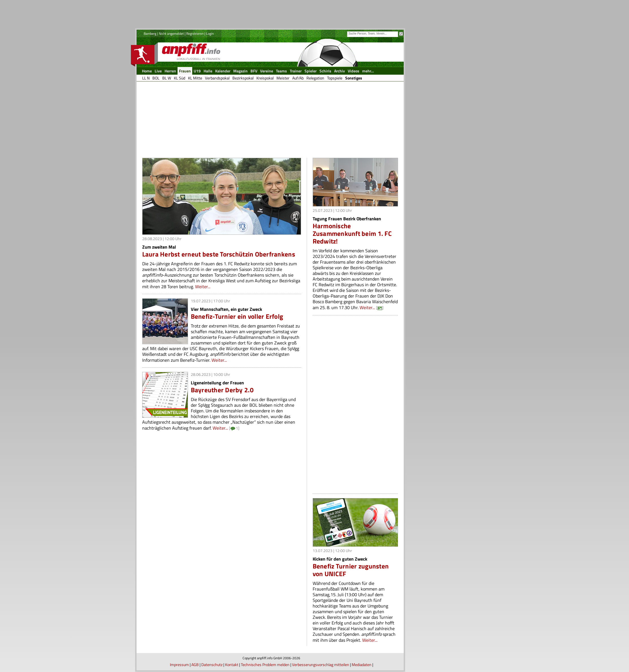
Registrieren (195, 34)
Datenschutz (212, 665)
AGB (195, 665)
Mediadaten (362, 665)
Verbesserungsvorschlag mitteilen (321, 665)
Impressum (179, 665)
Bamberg (150, 34)
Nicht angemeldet (171, 34)
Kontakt (232, 665)
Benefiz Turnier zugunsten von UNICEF (351, 570)
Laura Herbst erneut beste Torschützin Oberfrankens (219, 254)
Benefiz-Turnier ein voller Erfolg (237, 316)
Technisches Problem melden (265, 665)
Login (210, 34)
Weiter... (203, 287)
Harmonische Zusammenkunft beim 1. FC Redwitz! (352, 233)
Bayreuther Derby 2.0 (222, 390)
